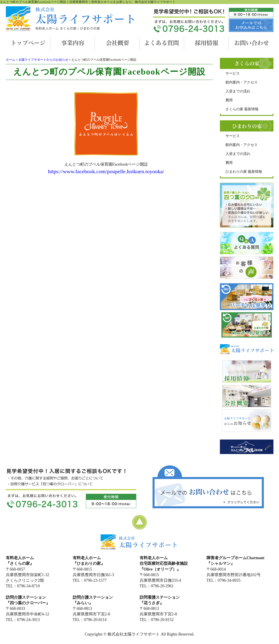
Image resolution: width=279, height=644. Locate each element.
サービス (233, 73)
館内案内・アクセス (242, 82)
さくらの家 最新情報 (242, 109)
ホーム (10, 60)
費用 (229, 100)
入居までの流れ (238, 91)
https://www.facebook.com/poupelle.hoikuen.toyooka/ (106, 171)
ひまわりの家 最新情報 (244, 172)
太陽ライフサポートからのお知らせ (43, 60)
